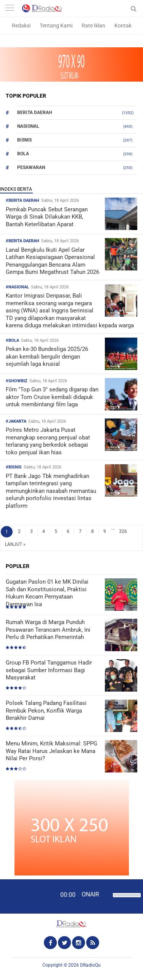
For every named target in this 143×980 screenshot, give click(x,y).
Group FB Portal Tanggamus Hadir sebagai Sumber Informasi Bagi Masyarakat (49, 670)
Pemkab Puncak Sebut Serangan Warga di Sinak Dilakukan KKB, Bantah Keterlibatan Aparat (47, 217)
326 (123, 531)
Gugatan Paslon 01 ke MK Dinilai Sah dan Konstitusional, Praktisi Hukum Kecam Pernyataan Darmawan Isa (47, 593)
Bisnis (24, 140)
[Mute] (106, 894)
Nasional (28, 126)
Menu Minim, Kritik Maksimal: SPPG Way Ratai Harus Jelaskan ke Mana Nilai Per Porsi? (51, 751)
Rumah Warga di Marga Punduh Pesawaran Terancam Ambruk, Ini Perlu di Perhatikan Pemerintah (48, 630)
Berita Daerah (35, 113)
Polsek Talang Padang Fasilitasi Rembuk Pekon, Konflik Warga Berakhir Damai (46, 710)
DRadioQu (90, 965)
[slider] (125, 900)
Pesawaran (31, 167)
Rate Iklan (93, 26)
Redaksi (21, 26)
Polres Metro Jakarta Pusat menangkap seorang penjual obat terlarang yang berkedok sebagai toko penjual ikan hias (48, 441)
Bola (23, 154)
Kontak (123, 26)
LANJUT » (15, 544)
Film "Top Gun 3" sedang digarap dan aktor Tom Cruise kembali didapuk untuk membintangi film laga (52, 397)
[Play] (25, 896)
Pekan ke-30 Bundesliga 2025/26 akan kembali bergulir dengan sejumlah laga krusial (47, 356)
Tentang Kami (56, 26)
